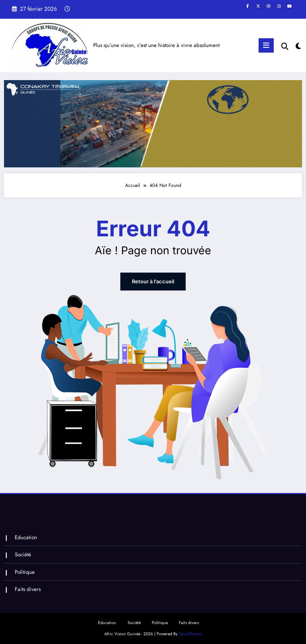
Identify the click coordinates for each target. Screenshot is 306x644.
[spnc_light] (298, 46)
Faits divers (27, 588)
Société (23, 554)
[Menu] (267, 45)
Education (25, 537)
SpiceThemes (190, 632)
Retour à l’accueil (153, 282)
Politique (24, 570)
